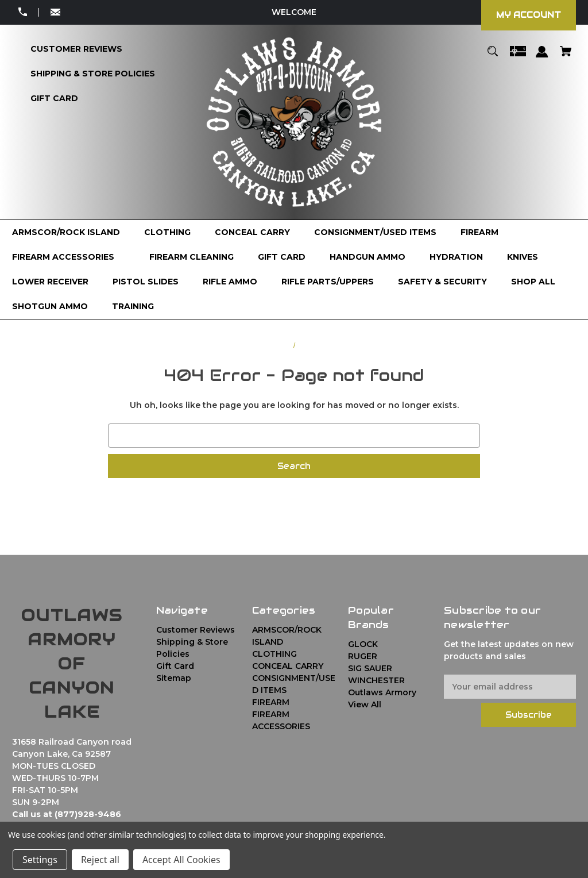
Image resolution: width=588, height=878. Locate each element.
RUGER (363, 656)
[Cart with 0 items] (566, 57)
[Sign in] (542, 57)
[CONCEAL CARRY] (252, 232)
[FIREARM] (485, 232)
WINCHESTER (376, 680)
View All (365, 704)
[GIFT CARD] (282, 257)
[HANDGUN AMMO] (367, 257)
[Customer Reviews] (76, 49)
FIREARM (271, 702)
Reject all (100, 860)
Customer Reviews (196, 630)
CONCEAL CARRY (288, 666)
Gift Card (175, 666)
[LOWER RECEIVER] (50, 282)
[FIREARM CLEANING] (192, 257)
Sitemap (174, 678)
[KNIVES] (523, 257)
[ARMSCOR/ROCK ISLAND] (66, 232)
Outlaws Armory (382, 692)
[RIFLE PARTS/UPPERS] (328, 282)
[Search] (493, 57)
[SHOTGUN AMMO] (50, 307)
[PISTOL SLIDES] (146, 282)
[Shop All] (533, 282)
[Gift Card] (54, 99)
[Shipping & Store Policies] (93, 74)
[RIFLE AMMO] (230, 282)
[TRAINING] (133, 307)
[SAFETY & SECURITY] (442, 282)
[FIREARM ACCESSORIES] (69, 257)
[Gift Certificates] (518, 57)
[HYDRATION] (456, 257)
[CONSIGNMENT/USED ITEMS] (375, 232)
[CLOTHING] (167, 232)
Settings (40, 860)
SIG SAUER (370, 668)
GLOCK (363, 644)
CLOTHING (274, 654)
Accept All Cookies (181, 860)
